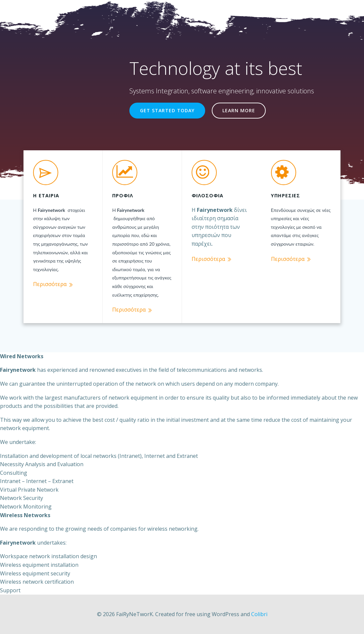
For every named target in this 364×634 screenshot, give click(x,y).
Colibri (259, 613)
